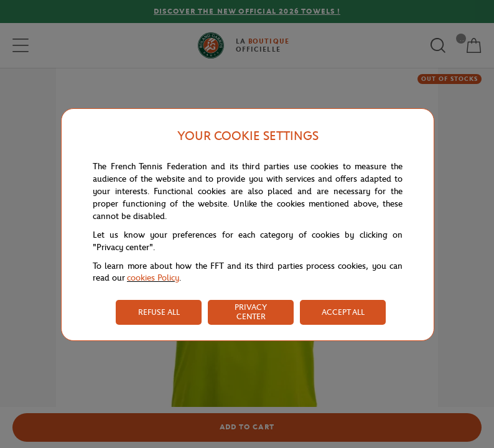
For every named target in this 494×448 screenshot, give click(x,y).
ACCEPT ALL (343, 312)
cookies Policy (153, 278)
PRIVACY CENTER (251, 312)
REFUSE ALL (159, 312)
